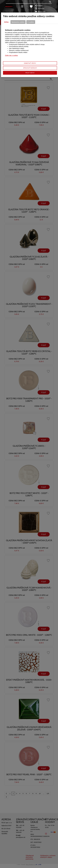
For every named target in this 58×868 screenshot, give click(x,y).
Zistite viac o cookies (11, 55)
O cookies (31, 22)
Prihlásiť (41, 6)
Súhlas (6, 22)
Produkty (9, 7)
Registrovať (41, 9)
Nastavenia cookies (18, 22)
